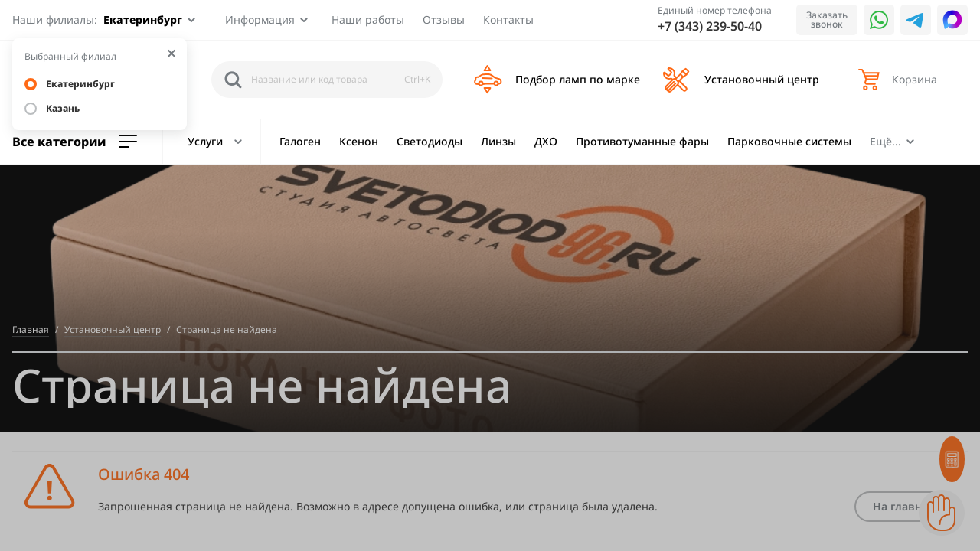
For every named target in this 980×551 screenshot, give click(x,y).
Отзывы (444, 20)
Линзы (498, 141)
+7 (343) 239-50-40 (710, 26)
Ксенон (359, 141)
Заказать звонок (827, 20)
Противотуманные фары (642, 141)
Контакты (508, 20)
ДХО (546, 141)
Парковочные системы (789, 141)
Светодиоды (430, 141)
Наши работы (368, 20)
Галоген (300, 141)
